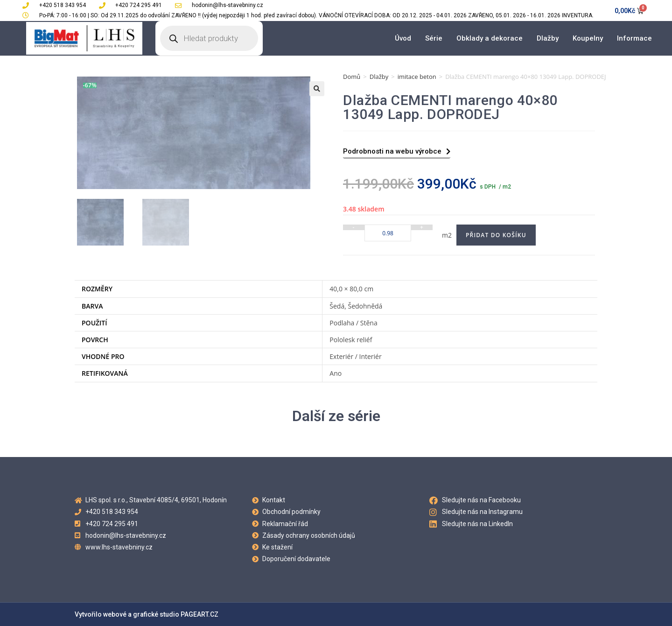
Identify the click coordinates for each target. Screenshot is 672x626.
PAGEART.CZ (199, 614)
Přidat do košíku (496, 235)
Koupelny (588, 38)
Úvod (403, 38)
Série (434, 38)
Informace (634, 38)
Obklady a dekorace (490, 38)
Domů (352, 77)
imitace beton (417, 77)
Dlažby (548, 38)
